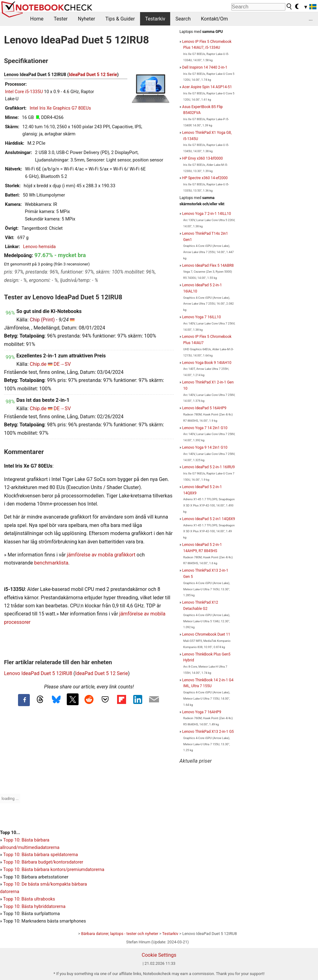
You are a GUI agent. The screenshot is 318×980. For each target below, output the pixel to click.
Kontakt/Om (214, 19)
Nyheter (86, 19)
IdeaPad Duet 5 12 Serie (93, 75)
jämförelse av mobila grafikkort (101, 555)
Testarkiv (155, 19)
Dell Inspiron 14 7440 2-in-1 (205, 67)
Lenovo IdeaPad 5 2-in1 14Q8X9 (209, 519)
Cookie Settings (159, 955)
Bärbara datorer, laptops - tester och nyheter (120, 934)
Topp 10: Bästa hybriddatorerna (34, 907)
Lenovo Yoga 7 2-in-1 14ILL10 (207, 214)
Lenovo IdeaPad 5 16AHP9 (204, 408)
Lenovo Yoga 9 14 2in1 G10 (205, 447)
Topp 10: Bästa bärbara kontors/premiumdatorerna (54, 870)
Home (37, 19)
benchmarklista (51, 563)
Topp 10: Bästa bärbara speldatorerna (40, 855)
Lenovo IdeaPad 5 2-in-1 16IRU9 (209, 467)
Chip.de (38, 364)
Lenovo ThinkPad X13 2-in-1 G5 (208, 732)
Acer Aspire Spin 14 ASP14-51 (207, 87)
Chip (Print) (42, 320)
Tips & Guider (120, 19)
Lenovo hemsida (39, 247)
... (311, 19)
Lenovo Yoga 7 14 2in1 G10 (205, 428)
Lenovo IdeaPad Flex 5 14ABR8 (208, 265)
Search (183, 19)
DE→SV (62, 364)
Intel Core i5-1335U (24, 92)
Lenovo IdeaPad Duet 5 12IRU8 (38, 673)
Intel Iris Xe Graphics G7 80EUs (60, 108)
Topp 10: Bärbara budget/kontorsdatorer (43, 862)
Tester (61, 19)
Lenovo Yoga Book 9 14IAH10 (207, 363)
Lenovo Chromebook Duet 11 (206, 634)
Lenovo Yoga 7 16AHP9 (202, 712)
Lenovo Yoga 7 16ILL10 (202, 317)
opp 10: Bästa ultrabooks (30, 899)
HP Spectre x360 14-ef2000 (205, 178)
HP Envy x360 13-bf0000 (203, 158)
